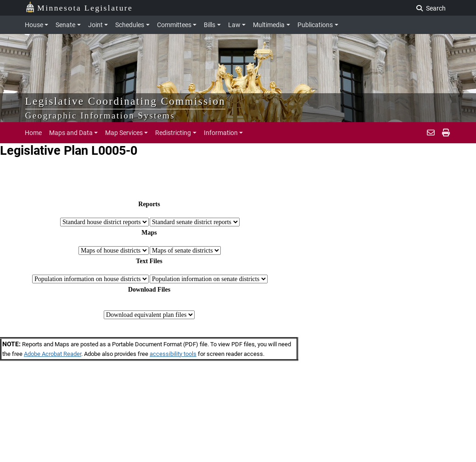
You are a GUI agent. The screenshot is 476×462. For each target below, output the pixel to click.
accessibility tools (173, 354)
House (34, 25)
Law (234, 25)
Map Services (124, 133)
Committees (174, 25)
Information (221, 133)
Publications (315, 25)
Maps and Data (71, 133)
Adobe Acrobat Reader (53, 354)
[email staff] (431, 133)
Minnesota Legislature (79, 7)
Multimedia (269, 25)
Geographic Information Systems (100, 115)
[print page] (445, 133)
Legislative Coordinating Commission (126, 101)
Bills (210, 25)
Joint (95, 25)
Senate (65, 25)
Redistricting (173, 133)
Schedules (130, 25)
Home (33, 133)
